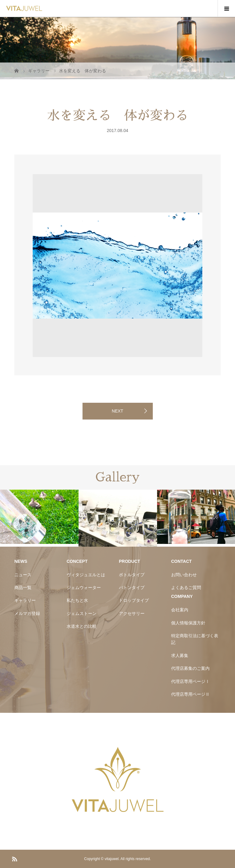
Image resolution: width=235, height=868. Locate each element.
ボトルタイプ (132, 575)
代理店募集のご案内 (190, 668)
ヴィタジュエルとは (86, 575)
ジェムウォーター (84, 588)
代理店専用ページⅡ (190, 694)
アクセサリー (132, 613)
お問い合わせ (184, 575)
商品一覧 (23, 588)
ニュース (23, 575)
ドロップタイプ (134, 600)
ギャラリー (25, 600)
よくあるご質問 (186, 588)
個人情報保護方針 (188, 623)
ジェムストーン (82, 613)
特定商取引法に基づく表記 (195, 639)
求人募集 (180, 655)
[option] (53, 173)
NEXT (118, 411)
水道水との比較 (82, 626)
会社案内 (180, 610)
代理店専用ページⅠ (190, 681)
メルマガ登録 (27, 613)
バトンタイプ (132, 588)
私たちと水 (77, 600)
